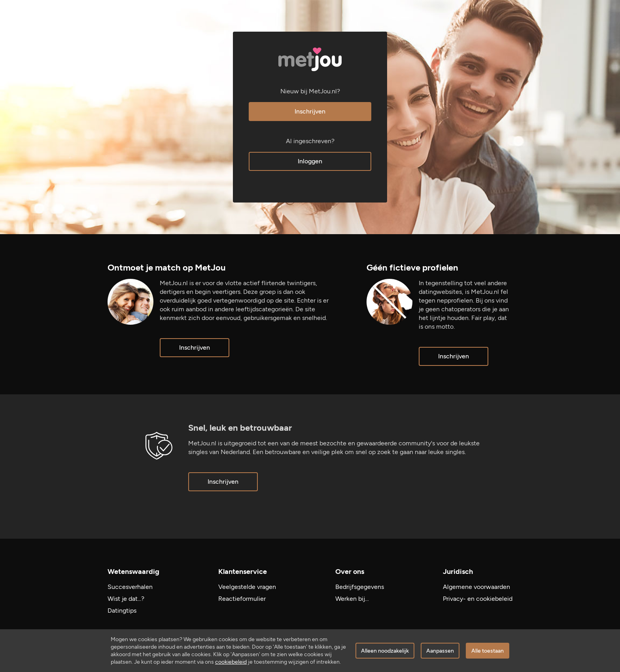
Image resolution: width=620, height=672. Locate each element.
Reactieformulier (242, 599)
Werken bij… (352, 599)
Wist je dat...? (126, 599)
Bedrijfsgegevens (360, 587)
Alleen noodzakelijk (385, 651)
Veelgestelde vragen (247, 587)
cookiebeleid (231, 662)
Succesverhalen (130, 587)
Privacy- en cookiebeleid (478, 599)
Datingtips (122, 610)
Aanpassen (440, 651)
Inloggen (310, 161)
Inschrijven (310, 111)
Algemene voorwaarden (476, 587)
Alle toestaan (488, 651)
